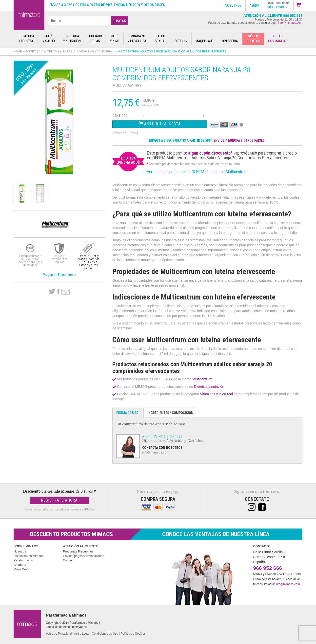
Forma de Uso (127, 413)
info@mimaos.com (290, 23)
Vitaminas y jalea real (96, 51)
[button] (300, 5)
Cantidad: (120, 116)
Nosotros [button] (233, 5)
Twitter (52, 292)
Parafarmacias (24, 560)
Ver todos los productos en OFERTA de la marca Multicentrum (197, 172)
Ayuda (254, 5)
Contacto (69, 560)
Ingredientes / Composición (170, 413)
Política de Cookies (133, 634)
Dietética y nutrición (42, 51)
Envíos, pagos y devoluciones (84, 556)
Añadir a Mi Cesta (160, 124)
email (65, 292)
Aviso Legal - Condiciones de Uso (96, 634)
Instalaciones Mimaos (29, 556)
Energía (69, 51)
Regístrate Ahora (59, 500)
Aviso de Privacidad (59, 634)
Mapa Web (21, 569)
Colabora (20, 565)
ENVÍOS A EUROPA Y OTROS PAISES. (240, 140)
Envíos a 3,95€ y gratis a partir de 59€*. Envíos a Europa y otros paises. (108, 5)
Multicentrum (202, 379)
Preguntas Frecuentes (78, 552)
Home (18, 51)
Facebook (58, 292)
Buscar (119, 21)
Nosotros (20, 552)
